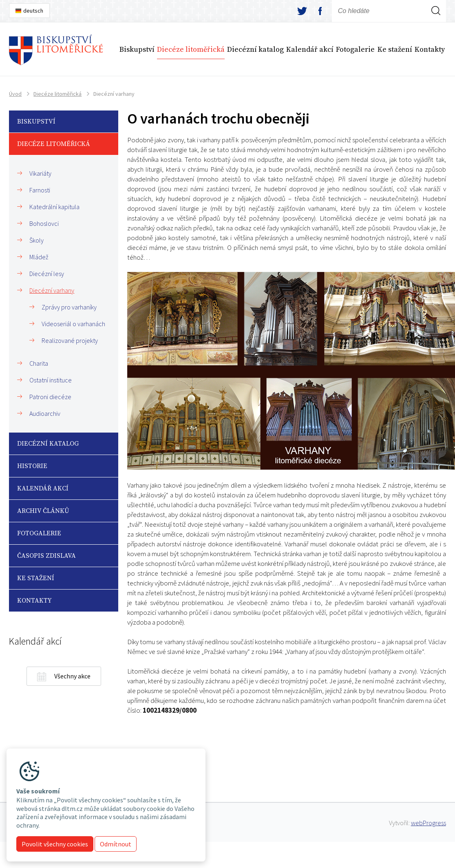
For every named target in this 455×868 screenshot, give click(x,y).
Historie (32, 466)
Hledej (436, 22)
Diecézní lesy (47, 274)
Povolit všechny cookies (55, 844)
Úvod (15, 94)
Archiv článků (43, 511)
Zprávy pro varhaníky (69, 307)
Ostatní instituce (51, 380)
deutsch (33, 11)
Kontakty (430, 50)
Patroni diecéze (50, 397)
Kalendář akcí (310, 50)
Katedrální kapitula (54, 207)
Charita (39, 363)
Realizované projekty (70, 340)
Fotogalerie (355, 50)
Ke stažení (395, 50)
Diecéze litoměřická (191, 50)
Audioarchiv (45, 413)
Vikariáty (40, 173)
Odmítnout (116, 844)
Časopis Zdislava (46, 556)
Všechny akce (72, 676)
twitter (302, 11)
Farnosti (40, 190)
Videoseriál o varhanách (73, 324)
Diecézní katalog (255, 50)
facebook (320, 11)
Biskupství (137, 50)
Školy (36, 240)
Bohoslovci (44, 223)
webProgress (428, 823)
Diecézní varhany (52, 290)
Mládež (39, 257)
